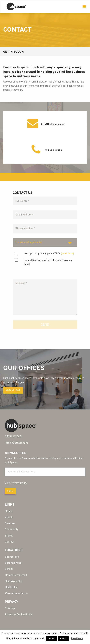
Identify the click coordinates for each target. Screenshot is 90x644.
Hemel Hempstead (16, 575)
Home (8, 511)
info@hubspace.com (53, 125)
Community (12, 530)
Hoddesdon (11, 587)
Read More (77, 639)
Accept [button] (51, 639)
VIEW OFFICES (13, 390)
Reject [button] (63, 639)
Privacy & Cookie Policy (19, 615)
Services (10, 524)
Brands (9, 536)
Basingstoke (12, 557)
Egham (9, 569)
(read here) (67, 254)
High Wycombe (14, 581)
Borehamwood (13, 563)
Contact (10, 542)
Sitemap (10, 609)
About (9, 518)
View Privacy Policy (16, 483)
